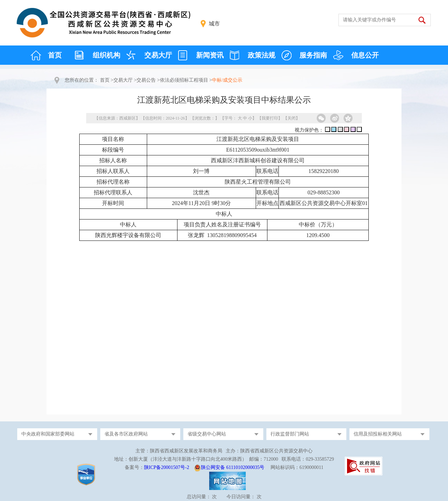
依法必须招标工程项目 (184, 80)
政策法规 (262, 55)
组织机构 (106, 55)
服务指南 (313, 55)
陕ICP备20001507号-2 (167, 467)
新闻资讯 (210, 55)
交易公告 (146, 80)
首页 (55, 55)
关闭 (292, 118)
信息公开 (365, 55)
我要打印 (270, 118)
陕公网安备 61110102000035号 (233, 467)
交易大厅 (158, 55)
